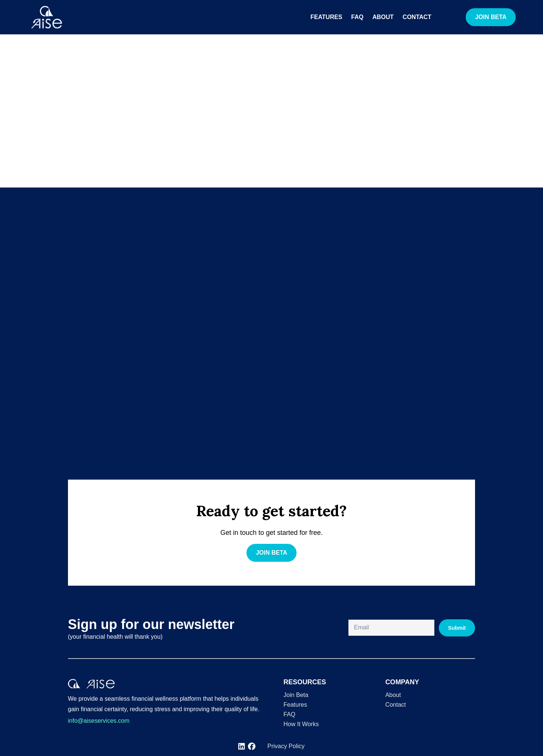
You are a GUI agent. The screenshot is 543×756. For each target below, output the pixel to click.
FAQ (357, 17)
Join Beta (296, 695)
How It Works (301, 724)
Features (326, 17)
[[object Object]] (242, 746)
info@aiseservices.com (99, 721)
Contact (417, 17)
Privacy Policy (286, 746)
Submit (457, 628)
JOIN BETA (491, 17)
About (383, 17)
